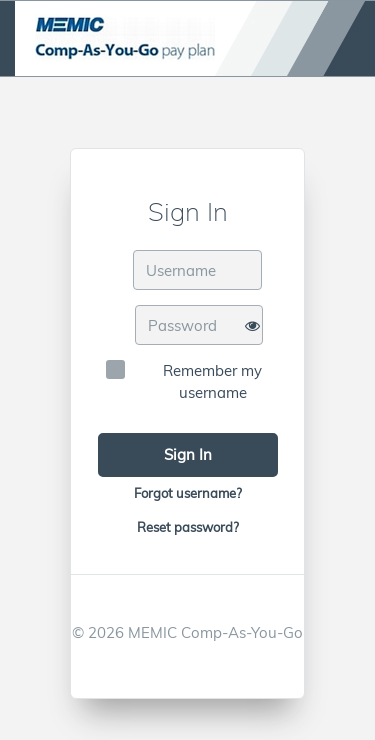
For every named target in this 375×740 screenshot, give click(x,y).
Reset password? (188, 527)
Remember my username (212, 381)
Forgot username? (188, 493)
